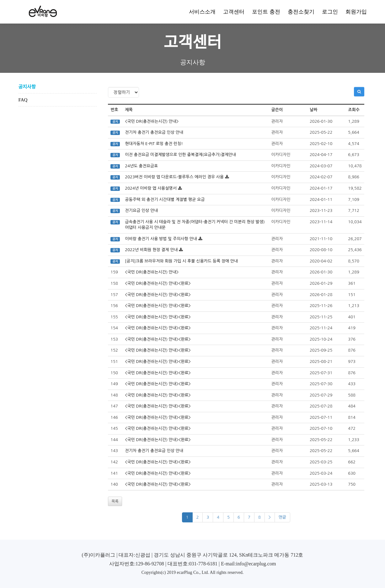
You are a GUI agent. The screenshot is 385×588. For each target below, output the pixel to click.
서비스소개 (202, 12)
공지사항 (27, 87)
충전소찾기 (301, 12)
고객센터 (234, 12)
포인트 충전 (266, 12)
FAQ (23, 100)
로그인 (330, 12)
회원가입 (356, 12)
